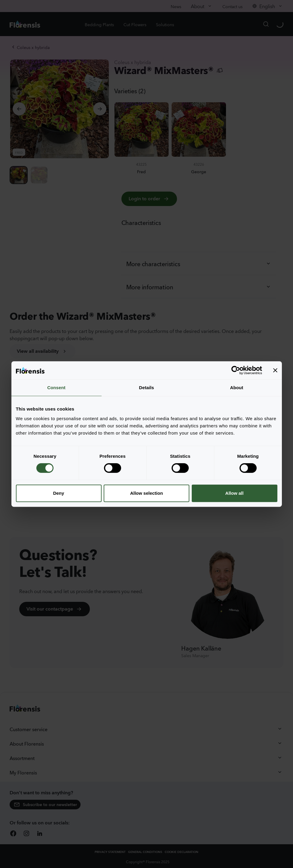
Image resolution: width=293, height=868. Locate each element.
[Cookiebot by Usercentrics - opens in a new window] (236, 370)
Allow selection (146, 493)
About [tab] (237, 388)
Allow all (235, 493)
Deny (59, 493)
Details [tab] (147, 388)
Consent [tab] (56, 388)
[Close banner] (275, 370)
